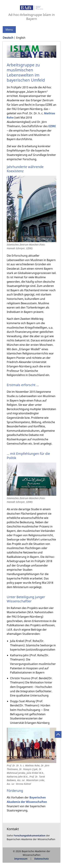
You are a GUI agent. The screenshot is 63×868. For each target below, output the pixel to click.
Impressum (21, 859)
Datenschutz (41, 859)
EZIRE (52, 126)
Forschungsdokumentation (29, 835)
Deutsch (8, 38)
